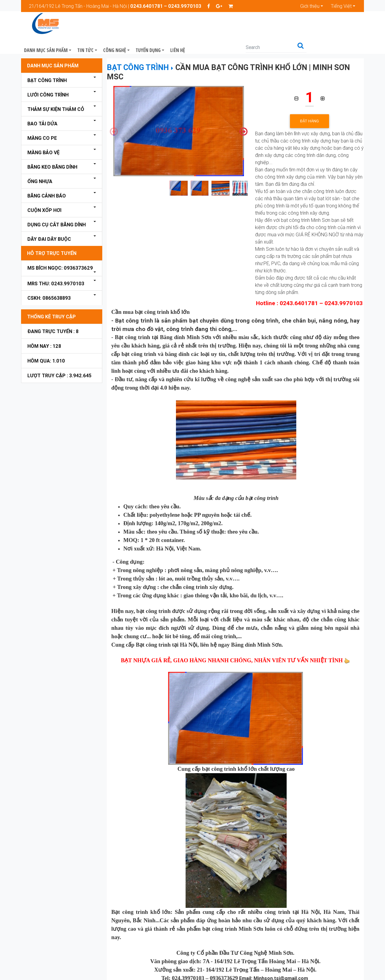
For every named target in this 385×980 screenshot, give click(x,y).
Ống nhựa (40, 165)
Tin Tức (144, 24)
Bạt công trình (47, 64)
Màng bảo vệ (43, 136)
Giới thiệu (310, 6)
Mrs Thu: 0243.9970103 (56, 268)
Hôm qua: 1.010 (46, 345)
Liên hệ (236, 24)
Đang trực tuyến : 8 (53, 315)
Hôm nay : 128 (44, 330)
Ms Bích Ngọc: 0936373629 (60, 252)
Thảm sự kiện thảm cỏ (56, 93)
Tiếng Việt (341, 6)
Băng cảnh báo (47, 180)
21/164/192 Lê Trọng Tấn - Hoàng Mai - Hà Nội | (115, 6)
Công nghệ (173, 24)
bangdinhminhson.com (288, 971)
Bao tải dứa (42, 108)
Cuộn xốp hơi (44, 194)
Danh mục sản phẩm (105, 24)
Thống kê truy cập (51, 301)
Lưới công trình (48, 79)
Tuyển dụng (207, 24)
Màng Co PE (42, 122)
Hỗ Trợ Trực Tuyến (52, 237)
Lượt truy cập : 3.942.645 (59, 360)
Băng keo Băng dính (52, 151)
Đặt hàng (310, 105)
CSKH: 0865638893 (49, 282)
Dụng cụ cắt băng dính (57, 209)
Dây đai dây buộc (49, 223)
